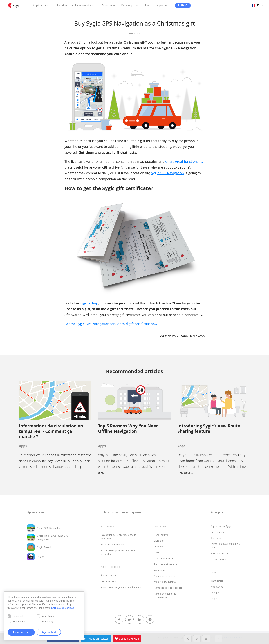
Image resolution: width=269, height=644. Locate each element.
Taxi (156, 552)
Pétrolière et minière (166, 564)
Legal (214, 598)
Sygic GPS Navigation (167, 173)
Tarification (217, 581)
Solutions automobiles (113, 544)
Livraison (159, 541)
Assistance (108, 6)
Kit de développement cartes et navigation (118, 552)
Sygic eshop (89, 303)
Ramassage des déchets (168, 588)
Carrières (216, 538)
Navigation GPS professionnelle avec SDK (118, 537)
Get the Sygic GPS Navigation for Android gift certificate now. (111, 324)
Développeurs (130, 6)
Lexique (215, 593)
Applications (40, 6)
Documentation (109, 581)
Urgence (159, 547)
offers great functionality (184, 161)
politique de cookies (63, 608)
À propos (163, 6)
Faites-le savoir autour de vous (225, 546)
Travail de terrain (164, 558)
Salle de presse (220, 553)
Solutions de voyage (166, 576)
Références (217, 532)
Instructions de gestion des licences (121, 587)
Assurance (160, 570)
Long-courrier (162, 535)
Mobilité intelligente (165, 582)
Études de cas (109, 575)
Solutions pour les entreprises (75, 6)
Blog (148, 6)
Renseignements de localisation (165, 595)
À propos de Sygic (221, 526)
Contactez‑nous (220, 559)
